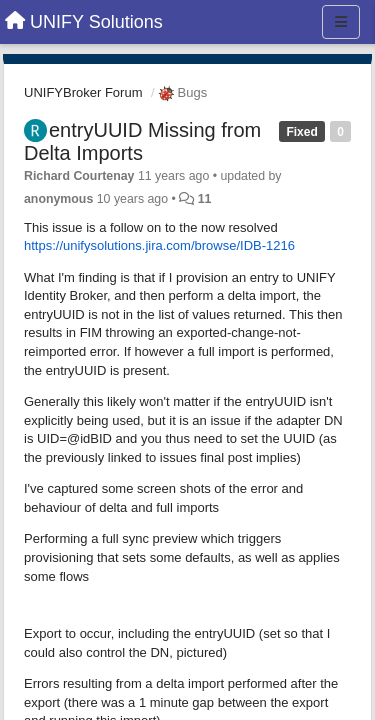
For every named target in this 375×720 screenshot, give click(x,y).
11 (205, 199)
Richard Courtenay (79, 176)
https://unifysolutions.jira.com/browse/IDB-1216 (159, 245)
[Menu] (341, 22)
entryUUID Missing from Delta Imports (142, 141)
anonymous (58, 199)
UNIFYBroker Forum (83, 92)
